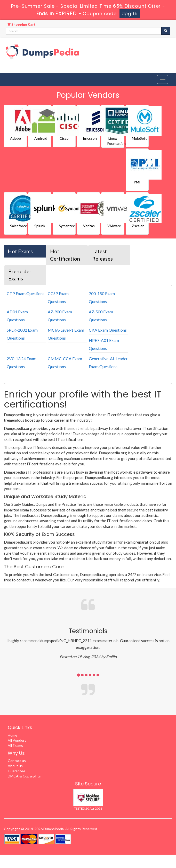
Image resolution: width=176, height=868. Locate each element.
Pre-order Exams (20, 275)
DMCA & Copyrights (24, 776)
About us (15, 766)
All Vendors (17, 740)
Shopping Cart (21, 24)
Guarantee (17, 771)
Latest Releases (102, 255)
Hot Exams (20, 251)
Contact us (17, 761)
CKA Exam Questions (108, 330)
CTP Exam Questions (26, 293)
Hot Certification (65, 255)
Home (13, 735)
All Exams (15, 745)
